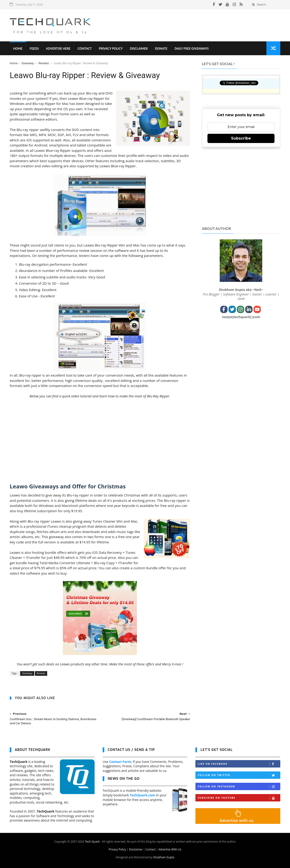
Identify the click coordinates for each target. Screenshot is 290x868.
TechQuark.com (142, 795)
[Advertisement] (196, 25)
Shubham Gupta (164, 857)
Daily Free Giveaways (192, 49)
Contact (85, 49)
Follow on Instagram (239, 787)
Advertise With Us (170, 849)
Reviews (44, 63)
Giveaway (28, 63)
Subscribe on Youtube (239, 798)
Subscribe (241, 138)
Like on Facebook (239, 764)
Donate (161, 49)
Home (18, 49)
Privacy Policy (111, 49)
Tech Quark (92, 842)
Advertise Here (58, 49)
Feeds (34, 49)
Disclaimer (139, 49)
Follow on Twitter (239, 775)
